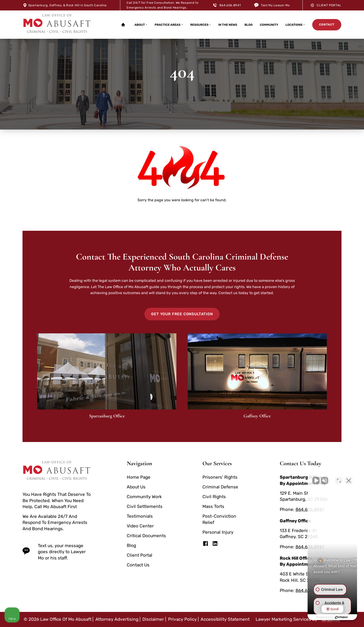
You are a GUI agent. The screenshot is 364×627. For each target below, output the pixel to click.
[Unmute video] (282, 479)
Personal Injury (218, 532)
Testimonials (140, 516)
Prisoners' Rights (220, 477)
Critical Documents (146, 536)
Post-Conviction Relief (219, 519)
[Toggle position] (339, 479)
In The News (228, 25)
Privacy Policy (182, 619)
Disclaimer (153, 619)
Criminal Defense (220, 487)
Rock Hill (73, 5)
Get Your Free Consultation (182, 314)
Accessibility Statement (225, 619)
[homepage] (57, 25)
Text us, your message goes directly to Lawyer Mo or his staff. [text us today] (54, 552)
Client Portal (326, 5)
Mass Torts (213, 506)
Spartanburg (38, 5)
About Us (136, 487)
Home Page (139, 477)
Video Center (140, 526)
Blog (249, 25)
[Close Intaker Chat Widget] (349, 479)
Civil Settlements (145, 506)
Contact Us (138, 565)
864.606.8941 (230, 5)
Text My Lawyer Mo (275, 5)
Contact (327, 24)
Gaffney (55, 5)
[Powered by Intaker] (325, 617)
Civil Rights (214, 497)
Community (269, 25)
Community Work (144, 497)
